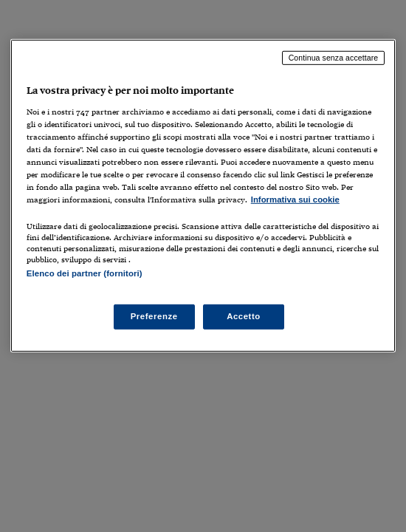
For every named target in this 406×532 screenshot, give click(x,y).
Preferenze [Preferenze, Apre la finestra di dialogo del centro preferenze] (154, 316)
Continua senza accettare (334, 58)
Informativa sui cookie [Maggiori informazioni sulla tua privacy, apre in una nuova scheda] (295, 199)
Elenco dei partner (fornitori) (85, 273)
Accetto (244, 316)
